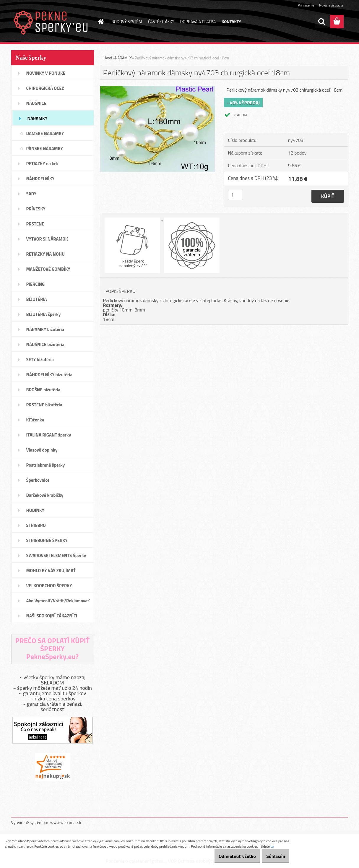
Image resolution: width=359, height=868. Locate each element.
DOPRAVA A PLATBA (198, 21)
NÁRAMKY (124, 58)
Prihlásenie (306, 5)
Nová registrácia (331, 5)
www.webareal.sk (66, 822)
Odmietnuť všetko (227, 856)
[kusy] (235, 195)
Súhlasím (272, 856)
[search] (321, 22)
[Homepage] (100, 22)
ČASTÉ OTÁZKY (161, 21)
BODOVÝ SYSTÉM (127, 21)
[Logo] (52, 22)
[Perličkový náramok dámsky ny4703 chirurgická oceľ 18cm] (158, 88)
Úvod (108, 58)
